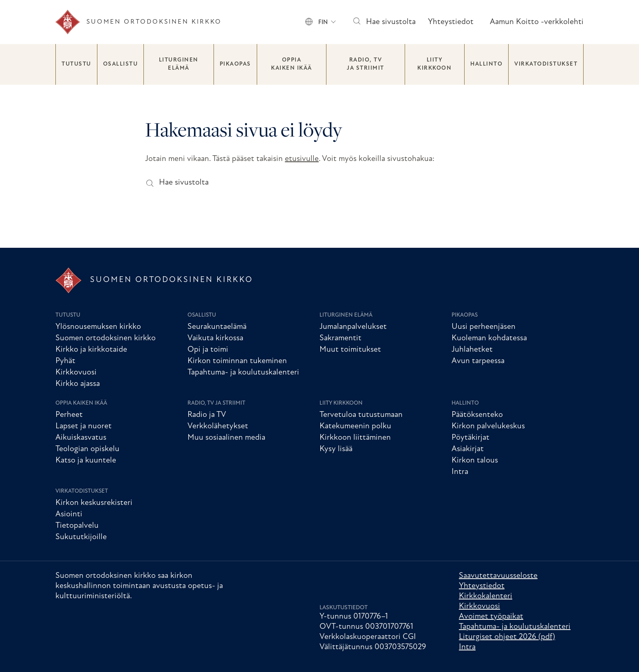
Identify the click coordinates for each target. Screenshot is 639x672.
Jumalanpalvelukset (353, 327)
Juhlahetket (472, 350)
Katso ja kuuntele (86, 460)
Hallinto (486, 64)
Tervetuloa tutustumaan (361, 415)
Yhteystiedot (451, 22)
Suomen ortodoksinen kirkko (106, 338)
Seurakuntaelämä (217, 327)
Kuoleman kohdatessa (489, 338)
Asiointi (69, 514)
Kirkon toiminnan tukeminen (237, 361)
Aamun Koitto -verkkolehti (537, 22)
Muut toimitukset (350, 350)
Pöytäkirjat (470, 438)
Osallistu (121, 64)
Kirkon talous (475, 460)
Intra (460, 472)
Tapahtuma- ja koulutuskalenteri (243, 372)
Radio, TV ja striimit (366, 64)
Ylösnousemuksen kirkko (98, 327)
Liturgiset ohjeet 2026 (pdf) (507, 637)
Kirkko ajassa (78, 384)
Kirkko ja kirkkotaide (91, 350)
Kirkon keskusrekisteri (94, 503)
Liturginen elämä (179, 64)
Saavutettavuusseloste (498, 576)
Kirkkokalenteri (486, 596)
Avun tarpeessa (478, 361)
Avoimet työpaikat (491, 617)
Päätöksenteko (477, 415)
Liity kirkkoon (434, 64)
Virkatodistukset (546, 64)
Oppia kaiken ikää (292, 64)
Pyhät (65, 361)
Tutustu (76, 64)
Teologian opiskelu (87, 449)
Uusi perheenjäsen (484, 327)
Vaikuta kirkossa (215, 338)
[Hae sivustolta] (356, 22)
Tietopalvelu (77, 526)
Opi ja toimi (208, 350)
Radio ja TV (207, 415)
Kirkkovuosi (76, 372)
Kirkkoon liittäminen (355, 438)
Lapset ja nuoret (84, 426)
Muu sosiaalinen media (226, 438)
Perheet (69, 415)
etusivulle (302, 159)
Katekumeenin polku (355, 426)
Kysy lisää (336, 449)
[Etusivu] (139, 22)
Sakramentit (340, 338)
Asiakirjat (468, 449)
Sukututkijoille (81, 537)
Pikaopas (235, 64)
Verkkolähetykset (218, 426)
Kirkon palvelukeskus (488, 426)
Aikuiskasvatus (81, 438)
